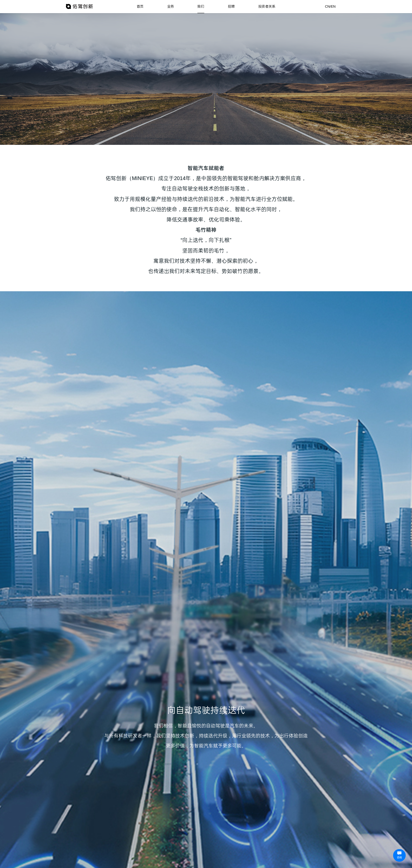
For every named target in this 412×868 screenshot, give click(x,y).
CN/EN (330, 6)
